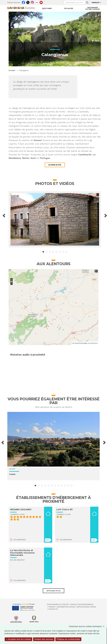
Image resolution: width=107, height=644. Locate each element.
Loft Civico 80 (65, 509)
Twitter (28, 2)
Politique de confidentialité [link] (68, 639)
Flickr (37, 2)
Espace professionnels (82, 604)
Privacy (52, 607)
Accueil (12, 70)
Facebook (23, 2)
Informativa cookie (66, 607)
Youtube (41, 2)
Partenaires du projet (58, 604)
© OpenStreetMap (80, 343)
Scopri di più (55, 165)
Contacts (53, 609)
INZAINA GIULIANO (21, 509)
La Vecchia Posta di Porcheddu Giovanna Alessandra (22, 553)
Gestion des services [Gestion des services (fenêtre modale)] (44, 639)
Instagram (32, 2)
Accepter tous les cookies (18, 639)
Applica (87, 3)
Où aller (68, 8)
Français (96, 3)
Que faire (47, 8)
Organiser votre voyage (92, 8)
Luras (12, 474)
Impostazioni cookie (86, 607)
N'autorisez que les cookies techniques (88, 626)
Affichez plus (53, 591)
